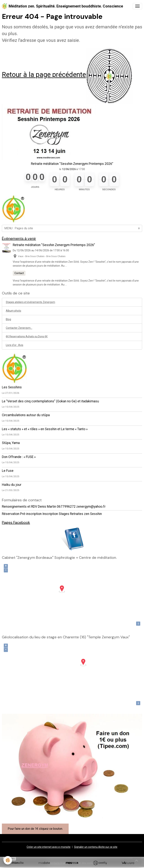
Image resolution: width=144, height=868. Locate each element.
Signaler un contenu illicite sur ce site (96, 847)
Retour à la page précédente (44, 75)
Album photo (13, 311)
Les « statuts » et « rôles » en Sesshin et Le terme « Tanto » (45, 429)
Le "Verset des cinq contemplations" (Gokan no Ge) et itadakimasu (50, 401)
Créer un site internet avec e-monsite (49, 847)
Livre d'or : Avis (15, 345)
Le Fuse (8, 471)
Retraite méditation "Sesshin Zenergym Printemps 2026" (72, 164)
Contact (19, 273)
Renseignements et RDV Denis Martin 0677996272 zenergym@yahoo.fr (54, 507)
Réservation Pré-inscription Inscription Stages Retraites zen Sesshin (52, 514)
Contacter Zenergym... (19, 328)
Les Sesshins (12, 387)
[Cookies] (8, 860)
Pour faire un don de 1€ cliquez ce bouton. (35, 829)
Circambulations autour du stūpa (26, 415)
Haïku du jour (12, 485)
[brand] (62, 6)
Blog (8, 319)
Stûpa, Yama (11, 443)
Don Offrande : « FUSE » (19, 457)
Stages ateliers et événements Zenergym (30, 302)
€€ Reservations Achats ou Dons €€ (27, 336)
